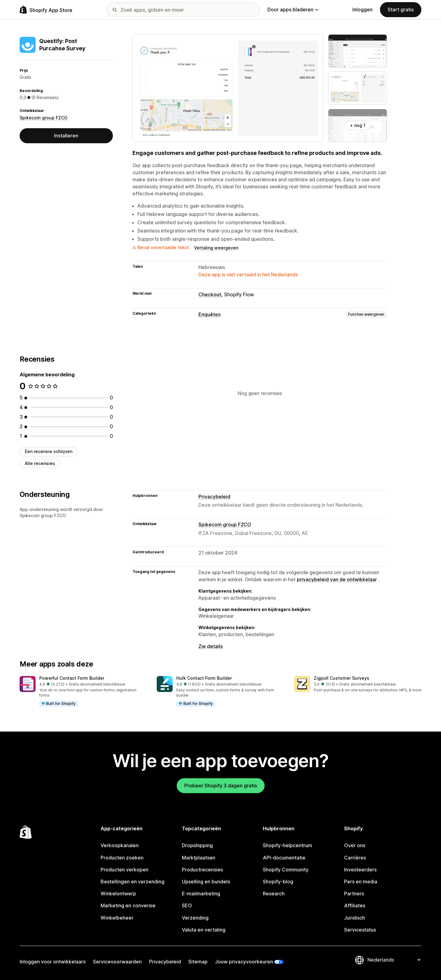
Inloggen (362, 10)
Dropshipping (197, 845)
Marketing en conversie (128, 905)
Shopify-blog (278, 882)
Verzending (195, 918)
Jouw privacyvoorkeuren (244, 962)
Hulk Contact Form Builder (204, 678)
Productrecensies (202, 870)
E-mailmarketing (201, 894)
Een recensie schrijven (49, 451)
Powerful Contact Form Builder (72, 678)
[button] (83, 692)
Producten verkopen (125, 870)
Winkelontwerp (118, 894)
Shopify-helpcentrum (288, 845)
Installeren (66, 136)
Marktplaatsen (199, 858)
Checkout (210, 294)
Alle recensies (40, 463)
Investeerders (360, 870)
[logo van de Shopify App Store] (46, 10)
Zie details (211, 646)
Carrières (355, 858)
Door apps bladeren (293, 10)
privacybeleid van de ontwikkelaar (337, 579)
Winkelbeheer (117, 918)
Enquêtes (209, 314)
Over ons (355, 845)
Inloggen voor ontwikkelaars (53, 962)
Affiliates (355, 905)
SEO (187, 905)
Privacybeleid (214, 497)
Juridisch (355, 918)
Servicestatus (360, 930)
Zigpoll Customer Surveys (341, 678)
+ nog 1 (358, 125)
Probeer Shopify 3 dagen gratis (221, 786)
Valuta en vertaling (204, 930)
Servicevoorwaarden (117, 962)
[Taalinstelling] (394, 960)
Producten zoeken (122, 858)
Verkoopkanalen (120, 845)
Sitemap (198, 962)
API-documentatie (284, 858)
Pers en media (361, 882)
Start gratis (401, 10)
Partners (354, 894)
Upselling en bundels (206, 882)
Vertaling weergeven (216, 248)
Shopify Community (286, 870)
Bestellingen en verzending (132, 882)
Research (274, 894)
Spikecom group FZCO (44, 118)
